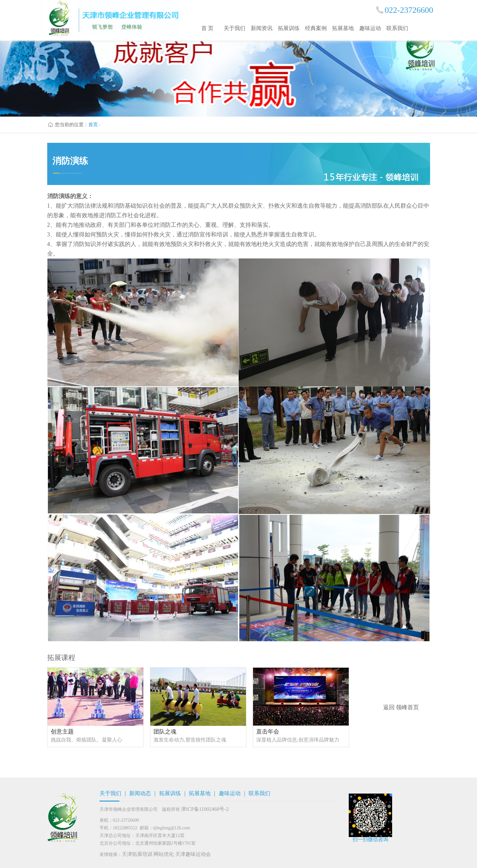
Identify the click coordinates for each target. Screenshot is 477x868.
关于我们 (235, 28)
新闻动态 (140, 793)
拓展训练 (289, 28)
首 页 (207, 28)
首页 (93, 125)
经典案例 (316, 28)
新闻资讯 (262, 28)
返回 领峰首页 (401, 707)
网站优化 (164, 854)
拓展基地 (343, 28)
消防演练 (70, 161)
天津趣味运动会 (193, 854)
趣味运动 (370, 28)
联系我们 (397, 28)
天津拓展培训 (137, 854)
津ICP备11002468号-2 (205, 809)
